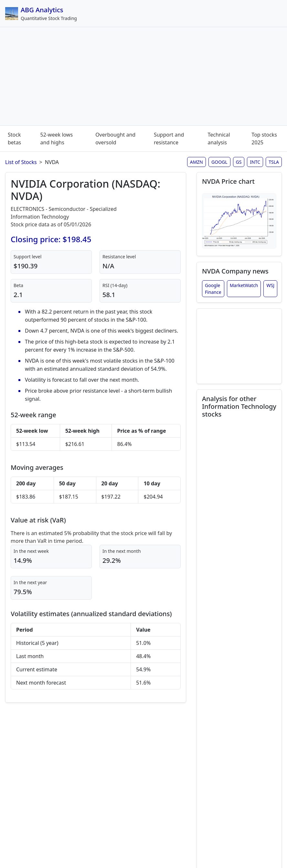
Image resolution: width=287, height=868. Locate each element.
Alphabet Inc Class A (229, 584)
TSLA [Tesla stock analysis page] (274, 162)
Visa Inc (225, 796)
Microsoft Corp (224, 672)
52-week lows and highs (57, 139)
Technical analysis (219, 139)
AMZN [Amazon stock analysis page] (197, 162)
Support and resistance (169, 139)
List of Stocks (21, 162)
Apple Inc (236, 436)
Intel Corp (236, 628)
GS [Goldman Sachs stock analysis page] (239, 162)
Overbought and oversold (115, 139)
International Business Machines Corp (237, 608)
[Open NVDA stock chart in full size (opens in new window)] (239, 222)
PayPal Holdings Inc (229, 728)
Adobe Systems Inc (228, 472)
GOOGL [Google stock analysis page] (219, 162)
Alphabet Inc (225, 560)
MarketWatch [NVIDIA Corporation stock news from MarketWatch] (244, 287)
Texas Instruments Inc (232, 776)
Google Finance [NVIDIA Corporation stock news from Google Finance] (213, 291)
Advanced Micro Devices (234, 496)
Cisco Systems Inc (226, 536)
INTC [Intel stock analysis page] (255, 162)
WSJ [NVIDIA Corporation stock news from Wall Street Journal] (270, 287)
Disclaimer (109, 843)
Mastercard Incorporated (235, 648)
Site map (140, 843)
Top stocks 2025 (264, 139)
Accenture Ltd (236, 452)
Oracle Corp (235, 708)
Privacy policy (175, 843)
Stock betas (14, 139)
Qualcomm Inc (226, 752)
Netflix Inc (237, 692)
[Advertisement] (143, 77)
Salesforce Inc (236, 516)
